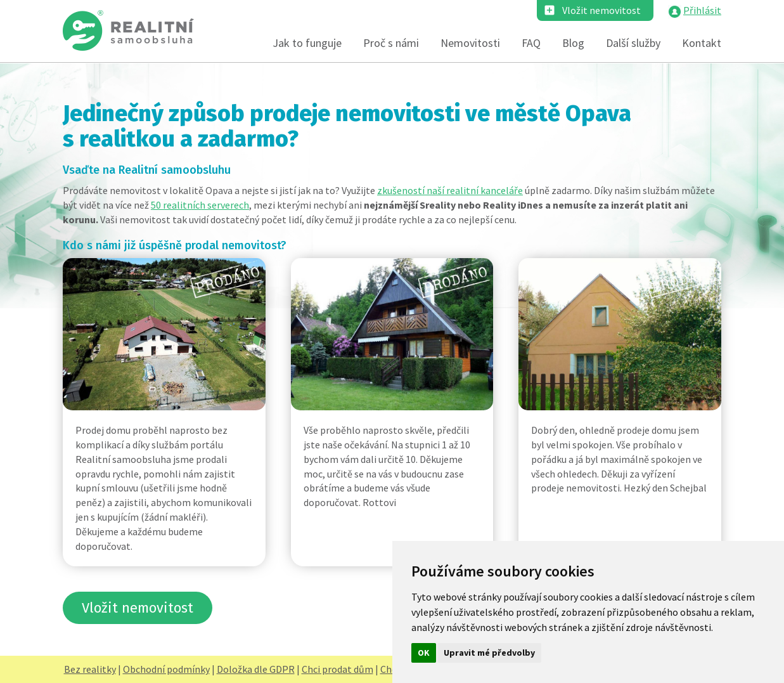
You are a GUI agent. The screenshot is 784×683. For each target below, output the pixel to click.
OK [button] (424, 653)
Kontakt (702, 43)
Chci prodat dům (337, 669)
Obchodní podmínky (166, 669)
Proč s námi (391, 43)
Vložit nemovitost (601, 10)
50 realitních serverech (200, 205)
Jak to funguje (307, 43)
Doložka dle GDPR (256, 669)
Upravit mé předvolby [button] (489, 653)
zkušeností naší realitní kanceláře (450, 190)
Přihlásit (702, 10)
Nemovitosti (470, 43)
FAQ (531, 43)
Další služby (633, 43)
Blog (573, 43)
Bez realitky (90, 669)
